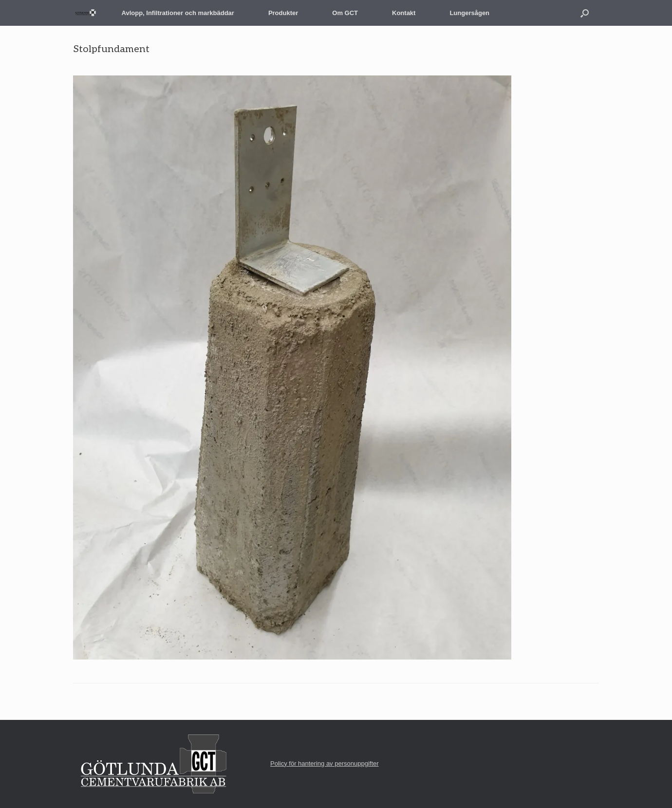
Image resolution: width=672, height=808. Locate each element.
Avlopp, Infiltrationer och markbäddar (178, 13)
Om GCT (345, 13)
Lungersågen (469, 13)
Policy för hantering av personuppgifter (325, 763)
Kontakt (404, 13)
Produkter (283, 13)
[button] (585, 13)
